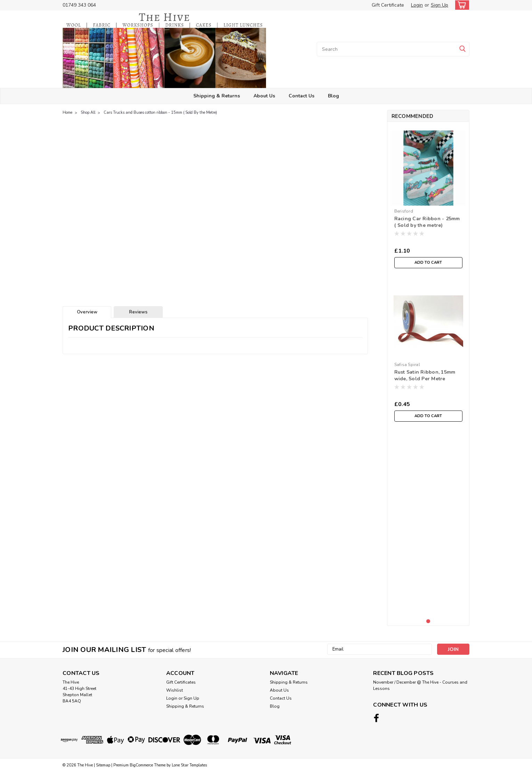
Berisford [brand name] (404, 211)
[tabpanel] (428, 199)
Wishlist (175, 690)
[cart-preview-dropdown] (461, 5)
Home (67, 113)
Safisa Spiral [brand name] (407, 365)
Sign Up (440, 5)
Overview (87, 312)
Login (417, 5)
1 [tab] (428, 621)
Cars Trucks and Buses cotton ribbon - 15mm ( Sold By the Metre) (160, 113)
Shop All (88, 113)
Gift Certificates (181, 682)
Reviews (138, 312)
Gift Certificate (388, 5)
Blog (333, 96)
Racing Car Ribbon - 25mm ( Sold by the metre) (427, 222)
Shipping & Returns (217, 96)
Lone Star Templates (189, 765)
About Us (264, 96)
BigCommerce (141, 765)
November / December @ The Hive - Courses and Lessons (420, 685)
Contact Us (301, 96)
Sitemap (103, 765)
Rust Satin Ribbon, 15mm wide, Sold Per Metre (425, 375)
